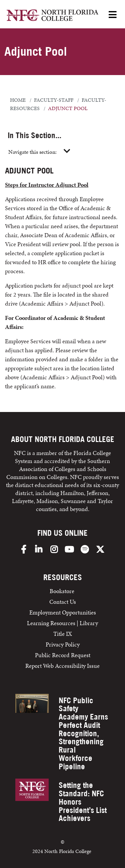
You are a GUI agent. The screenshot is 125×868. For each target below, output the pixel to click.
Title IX (63, 634)
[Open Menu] (113, 15)
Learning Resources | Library (62, 623)
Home (18, 100)
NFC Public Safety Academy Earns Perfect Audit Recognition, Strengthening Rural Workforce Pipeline (83, 733)
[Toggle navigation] (67, 151)
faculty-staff (54, 100)
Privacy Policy (63, 644)
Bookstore (63, 591)
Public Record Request (63, 655)
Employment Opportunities (63, 612)
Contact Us (63, 602)
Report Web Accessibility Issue (62, 666)
